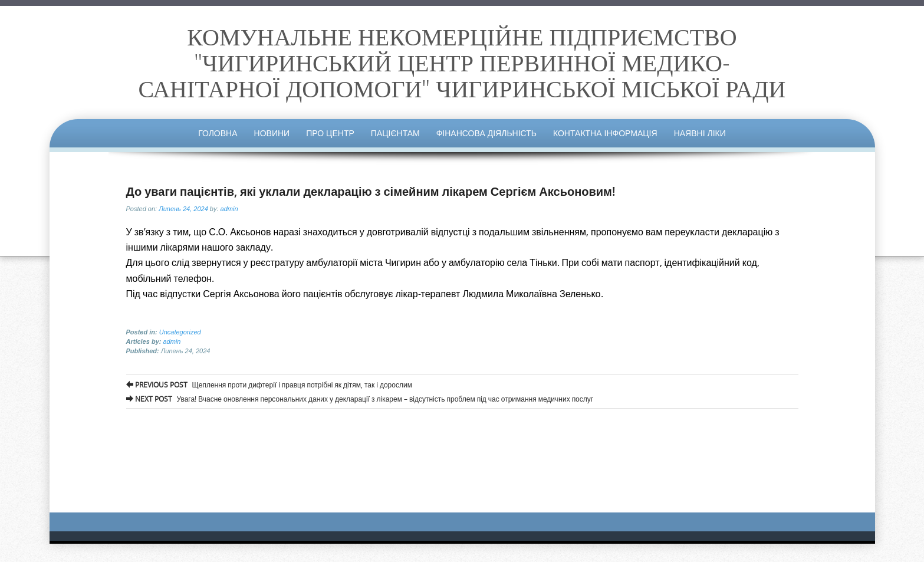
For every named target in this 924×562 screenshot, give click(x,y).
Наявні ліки (700, 133)
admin (229, 209)
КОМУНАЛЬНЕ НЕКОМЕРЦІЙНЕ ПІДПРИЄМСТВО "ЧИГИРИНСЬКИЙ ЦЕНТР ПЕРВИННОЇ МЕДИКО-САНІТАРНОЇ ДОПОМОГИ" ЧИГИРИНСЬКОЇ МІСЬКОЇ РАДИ (462, 63)
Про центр (330, 133)
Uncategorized (180, 332)
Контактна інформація (605, 133)
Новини (272, 133)
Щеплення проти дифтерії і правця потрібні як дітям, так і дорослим (269, 384)
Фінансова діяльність (486, 133)
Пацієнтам (395, 133)
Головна (218, 133)
